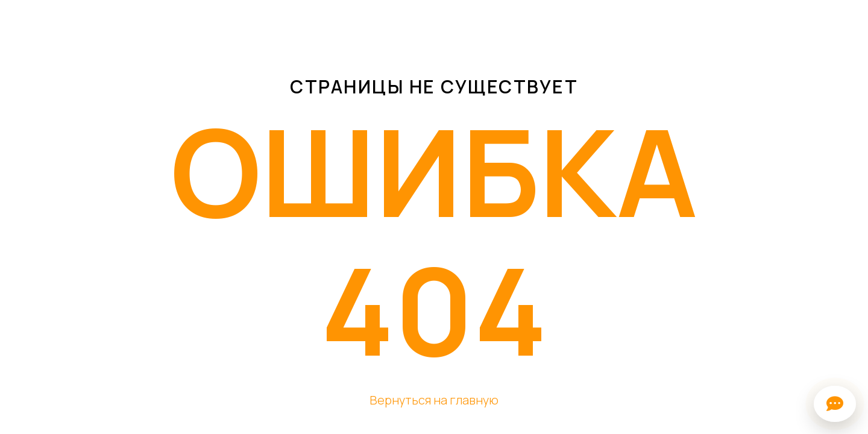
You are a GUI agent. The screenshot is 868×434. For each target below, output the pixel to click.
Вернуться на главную (434, 400)
